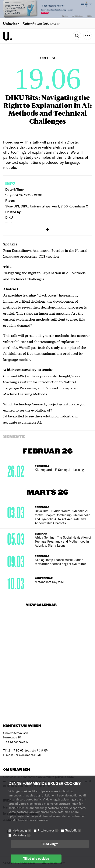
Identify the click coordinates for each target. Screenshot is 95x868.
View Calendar (41, 605)
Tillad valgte (50, 844)
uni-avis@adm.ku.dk (28, 755)
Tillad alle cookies (36, 859)
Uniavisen (11, 24)
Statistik (73, 830)
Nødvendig (22, 830)
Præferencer (48, 830)
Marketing (22, 835)
